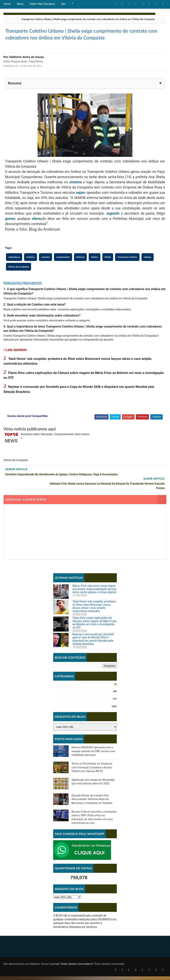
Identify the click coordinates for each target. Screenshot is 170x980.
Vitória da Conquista (19, 279)
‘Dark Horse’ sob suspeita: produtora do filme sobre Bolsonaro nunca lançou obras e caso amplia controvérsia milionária (94, 609)
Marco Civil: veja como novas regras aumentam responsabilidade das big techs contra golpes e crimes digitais (94, 592)
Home (7, 4)
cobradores (14, 269)
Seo (63, 4)
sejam (81, 205)
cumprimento (63, 269)
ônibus (94, 269)
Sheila (108, 269)
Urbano (148, 269)
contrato (45, 269)
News (20, 4)
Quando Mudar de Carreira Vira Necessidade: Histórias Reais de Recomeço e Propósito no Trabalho (92, 802)
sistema (75, 194)
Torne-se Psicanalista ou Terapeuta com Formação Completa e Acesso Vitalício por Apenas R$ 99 (92, 770)
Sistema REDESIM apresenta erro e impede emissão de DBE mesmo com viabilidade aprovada (93, 754)
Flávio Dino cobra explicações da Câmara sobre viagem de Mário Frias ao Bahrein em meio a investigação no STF (94, 625)
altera (36, 231)
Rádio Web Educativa (42, 4)
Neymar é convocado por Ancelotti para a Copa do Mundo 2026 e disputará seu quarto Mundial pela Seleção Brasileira (93, 642)
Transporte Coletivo (127, 269)
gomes (10, 231)
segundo (113, 225)
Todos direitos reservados (76, 967)
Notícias (80, 269)
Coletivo (31, 269)
